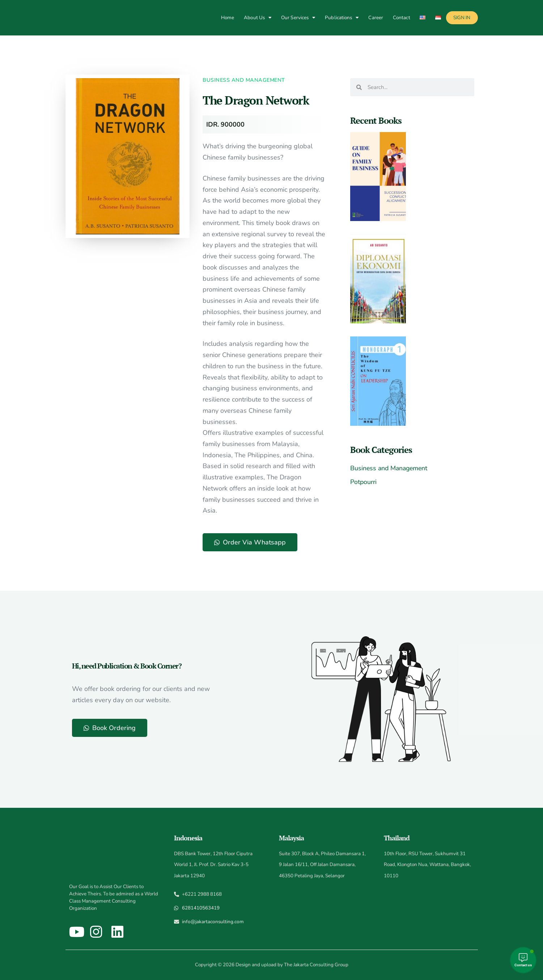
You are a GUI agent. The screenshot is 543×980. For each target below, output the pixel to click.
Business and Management (244, 80)
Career (376, 18)
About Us (258, 18)
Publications (342, 18)
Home (228, 18)
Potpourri (364, 482)
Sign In (462, 18)
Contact (402, 18)
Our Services (298, 18)
